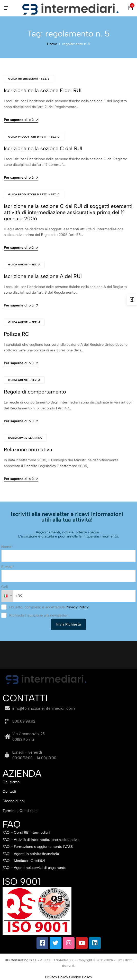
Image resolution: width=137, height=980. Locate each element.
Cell (4, 587)
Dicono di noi (14, 801)
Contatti (9, 791)
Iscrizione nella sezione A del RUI (43, 276)
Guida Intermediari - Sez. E (29, 79)
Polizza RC (16, 334)
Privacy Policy (77, 607)
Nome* (7, 547)
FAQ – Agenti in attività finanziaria (31, 854)
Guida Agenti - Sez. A (24, 265)
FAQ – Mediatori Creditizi (24, 861)
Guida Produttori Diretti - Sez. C (34, 137)
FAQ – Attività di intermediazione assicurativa (40, 840)
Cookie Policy (81, 977)
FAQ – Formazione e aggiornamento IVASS (38, 847)
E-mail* (8, 567)
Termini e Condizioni (20, 811)
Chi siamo (11, 782)
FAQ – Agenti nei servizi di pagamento (34, 868)
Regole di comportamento (35, 392)
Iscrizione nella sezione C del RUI (43, 148)
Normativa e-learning (25, 438)
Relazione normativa (28, 449)
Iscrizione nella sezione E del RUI (43, 90)
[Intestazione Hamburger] (7, 8)
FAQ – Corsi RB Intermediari (26, 833)
